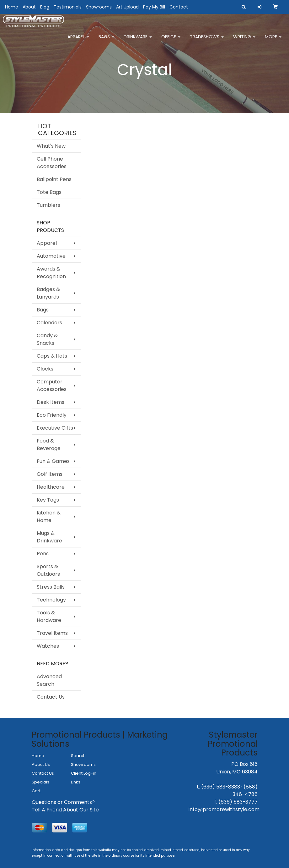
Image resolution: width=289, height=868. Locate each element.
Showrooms (99, 7)
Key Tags (48, 500)
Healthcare (51, 487)
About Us (41, 764)
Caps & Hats (52, 356)
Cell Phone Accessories (52, 163)
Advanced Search (49, 680)
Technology (51, 600)
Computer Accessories (52, 385)
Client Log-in (84, 773)
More (273, 41)
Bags (106, 41)
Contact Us (51, 697)
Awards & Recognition (51, 273)
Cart (36, 791)
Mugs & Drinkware (49, 537)
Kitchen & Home (49, 516)
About (29, 7)
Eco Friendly (52, 415)
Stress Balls (51, 587)
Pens (43, 554)
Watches (48, 646)
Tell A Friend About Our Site (65, 810)
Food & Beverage (49, 445)
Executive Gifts (55, 428)
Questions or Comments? (63, 802)
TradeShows (207, 41)
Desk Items (51, 402)
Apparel (78, 41)
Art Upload (127, 7)
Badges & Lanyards (48, 293)
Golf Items (50, 474)
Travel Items (52, 633)
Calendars (49, 323)
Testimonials (68, 7)
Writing (244, 41)
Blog (45, 7)
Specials (40, 782)
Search (78, 756)
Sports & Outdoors (48, 570)
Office (171, 41)
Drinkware (138, 41)
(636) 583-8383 (221, 787)
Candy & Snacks (47, 339)
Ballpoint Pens (54, 179)
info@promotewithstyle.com (224, 809)
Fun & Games (53, 461)
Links (76, 782)
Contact (179, 7)
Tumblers (48, 205)
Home (12, 7)
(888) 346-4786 (245, 791)
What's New (51, 146)
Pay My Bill (154, 7)
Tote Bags (49, 192)
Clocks (45, 369)
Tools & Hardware (49, 616)
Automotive (51, 256)
